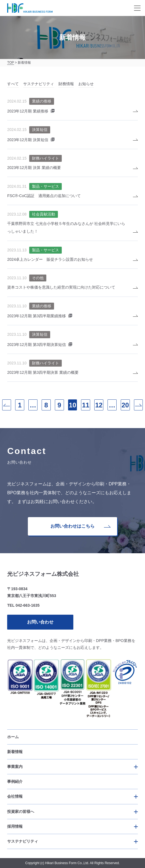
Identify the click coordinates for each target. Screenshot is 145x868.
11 (86, 405)
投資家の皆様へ (21, 811)
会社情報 (15, 796)
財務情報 (66, 84)
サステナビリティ (39, 84)
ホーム (13, 737)
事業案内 (15, 767)
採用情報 (15, 826)
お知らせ (86, 84)
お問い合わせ (40, 622)
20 (125, 405)
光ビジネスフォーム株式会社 (43, 574)
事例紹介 (15, 781)
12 (99, 405)
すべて (13, 84)
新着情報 (15, 752)
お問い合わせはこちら (80, 526)
